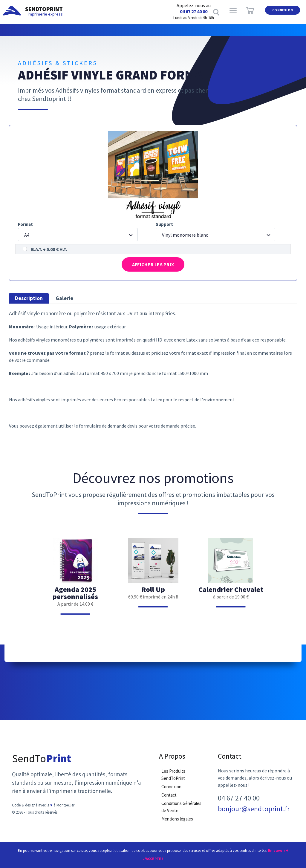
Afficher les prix (153, 265)
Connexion (283, 12)
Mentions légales (177, 822)
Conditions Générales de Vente (181, 810)
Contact (169, 798)
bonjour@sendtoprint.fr (254, 812)
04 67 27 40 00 (194, 11)
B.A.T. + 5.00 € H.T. (49, 249)
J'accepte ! (153, 858)
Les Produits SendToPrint (173, 778)
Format (25, 224)
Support (164, 224)
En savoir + (278, 850)
